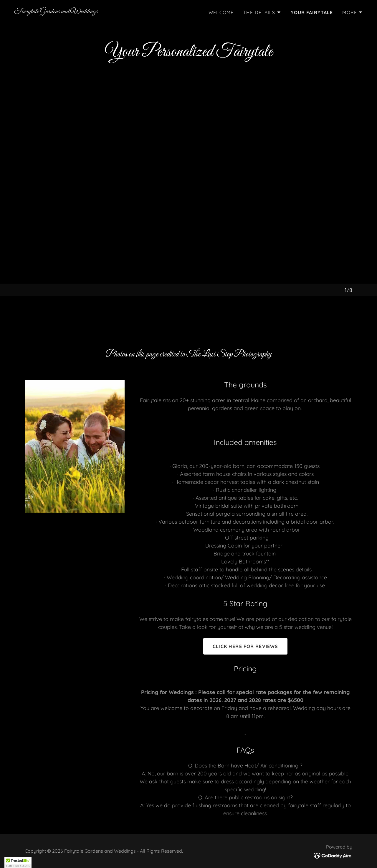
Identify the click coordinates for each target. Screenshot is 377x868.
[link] (56, 11)
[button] (262, 12)
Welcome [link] (221, 12)
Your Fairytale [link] (312, 12)
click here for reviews (245, 646)
